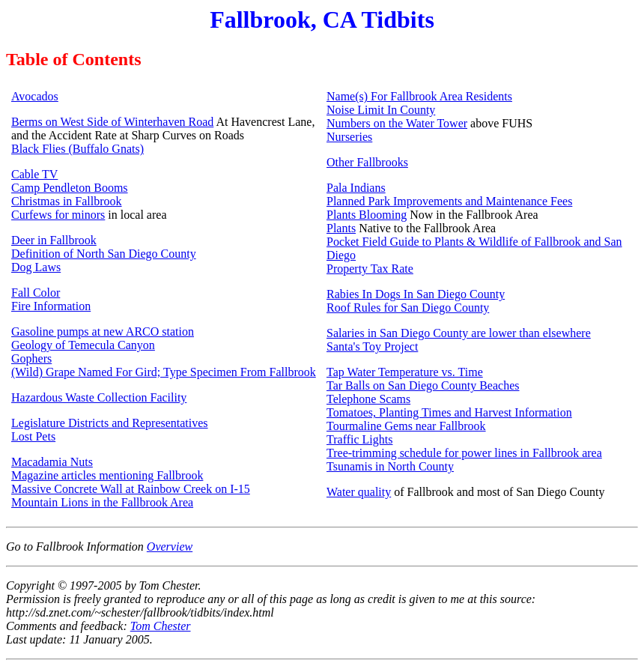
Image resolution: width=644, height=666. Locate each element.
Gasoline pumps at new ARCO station (103, 332)
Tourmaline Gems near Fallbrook (406, 426)
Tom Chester (161, 626)
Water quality (359, 492)
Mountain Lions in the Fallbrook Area (102, 502)
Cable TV (34, 174)
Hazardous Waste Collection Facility (99, 397)
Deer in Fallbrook (54, 240)
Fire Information (51, 306)
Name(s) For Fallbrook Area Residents (419, 96)
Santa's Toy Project (372, 346)
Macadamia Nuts (52, 462)
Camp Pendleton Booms (70, 188)
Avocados (35, 96)
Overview (170, 547)
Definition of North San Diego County (104, 254)
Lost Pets (33, 436)
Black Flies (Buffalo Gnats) (78, 149)
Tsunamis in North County (390, 466)
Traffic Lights (359, 439)
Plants (341, 228)
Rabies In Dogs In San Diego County (416, 294)
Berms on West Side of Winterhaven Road (112, 122)
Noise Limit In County (381, 110)
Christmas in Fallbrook (67, 201)
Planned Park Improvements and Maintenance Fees (449, 201)
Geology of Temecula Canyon (83, 345)
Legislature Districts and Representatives (110, 423)
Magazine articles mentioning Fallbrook (107, 475)
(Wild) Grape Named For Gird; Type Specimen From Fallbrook (164, 372)
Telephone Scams (368, 399)
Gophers (31, 358)
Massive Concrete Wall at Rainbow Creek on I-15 (131, 489)
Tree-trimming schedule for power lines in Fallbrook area (464, 453)
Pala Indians (356, 188)
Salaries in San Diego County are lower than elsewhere (459, 333)
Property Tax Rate (370, 269)
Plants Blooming (367, 215)
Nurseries (349, 137)
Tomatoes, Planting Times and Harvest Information (449, 412)
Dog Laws (36, 267)
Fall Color (36, 293)
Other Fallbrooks (367, 162)
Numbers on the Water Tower (397, 123)
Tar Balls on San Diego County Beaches (423, 385)
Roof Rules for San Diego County (408, 308)
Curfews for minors (58, 215)
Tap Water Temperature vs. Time (405, 372)
